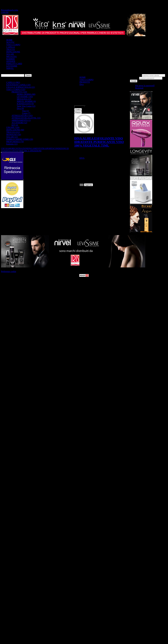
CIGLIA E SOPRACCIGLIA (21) (21, 87)
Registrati (139, 88)
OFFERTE (11, 61)
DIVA (82, 158)
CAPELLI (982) (13, 82)
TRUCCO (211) (13, 132)
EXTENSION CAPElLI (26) (18, 85)
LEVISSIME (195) (25, 97)
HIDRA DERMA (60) (26, 94)
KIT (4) (15, 125)
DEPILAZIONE (13, 52)
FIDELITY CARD (14, 64)
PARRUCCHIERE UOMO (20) (20, 139)
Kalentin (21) (12, 144)
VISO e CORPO (13, 45)
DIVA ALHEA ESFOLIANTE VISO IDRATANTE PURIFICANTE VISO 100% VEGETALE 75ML (99, 142)
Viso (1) (25, 111)
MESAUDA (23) (24, 99)
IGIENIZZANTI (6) (25, 104)
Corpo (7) (26, 113)
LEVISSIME (12, 66)
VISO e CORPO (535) (16, 90)
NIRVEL (10, 68)
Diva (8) (20, 108)
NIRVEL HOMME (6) (26, 101)
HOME (9, 40)
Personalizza (6, 10)
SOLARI (10, 54)
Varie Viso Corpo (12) (26, 106)
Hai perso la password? (145, 86)
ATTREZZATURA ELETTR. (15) (26, 118)
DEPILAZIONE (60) (15, 130)
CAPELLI (11, 47)
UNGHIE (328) (13, 127)
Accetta (15, 10)
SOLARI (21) (12, 137)
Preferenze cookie (9, 271)
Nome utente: (136, 75)
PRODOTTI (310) (19, 92)
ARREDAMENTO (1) (21, 120)
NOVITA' (10, 42)
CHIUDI (5, 12)
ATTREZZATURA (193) (22, 116)
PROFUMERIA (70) (15, 142)
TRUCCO (11, 49)
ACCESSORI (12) (19, 123)
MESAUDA (11, 57)
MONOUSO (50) (14, 135)
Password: (134, 78)
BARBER (10, 59)
